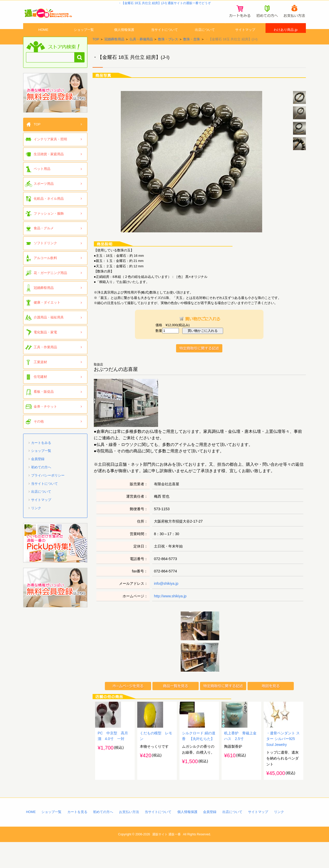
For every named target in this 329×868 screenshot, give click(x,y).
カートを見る (78, 838)
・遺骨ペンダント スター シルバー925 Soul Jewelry (283, 764)
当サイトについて (164, 37)
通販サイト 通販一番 (166, 860)
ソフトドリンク (45, 255)
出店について (205, 37)
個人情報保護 (124, 37)
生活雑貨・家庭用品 (49, 166)
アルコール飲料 (45, 269)
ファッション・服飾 (49, 225)
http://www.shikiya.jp (171, 608)
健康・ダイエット (47, 314)
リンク (36, 520)
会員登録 (38, 470)
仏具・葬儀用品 (141, 51)
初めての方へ (41, 479)
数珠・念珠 (192, 51)
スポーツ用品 (44, 195)
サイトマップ (245, 37)
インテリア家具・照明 (50, 151)
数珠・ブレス (168, 51)
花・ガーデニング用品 (50, 284)
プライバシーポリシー (48, 487)
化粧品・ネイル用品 (49, 210)
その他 (39, 433)
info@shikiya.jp (166, 595)
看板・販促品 (44, 403)
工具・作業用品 (45, 359)
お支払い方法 (130, 838)
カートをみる (41, 454)
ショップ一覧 (84, 37)
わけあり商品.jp (286, 37)
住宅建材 (40, 389)
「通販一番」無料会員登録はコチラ (55, 104)
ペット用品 (42, 180)
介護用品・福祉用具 (49, 329)
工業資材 (40, 374)
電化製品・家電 (45, 344)
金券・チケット (45, 418)
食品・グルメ (44, 240)
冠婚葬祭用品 (114, 51)
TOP (96, 51)
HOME (43, 37)
